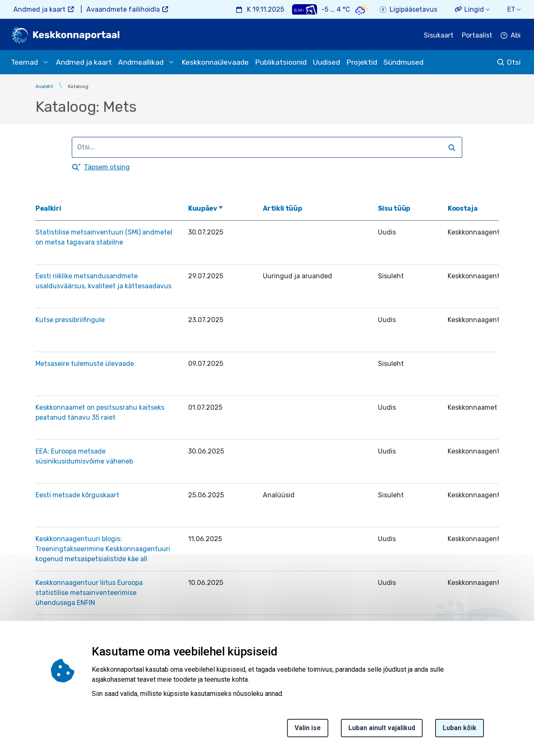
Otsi (514, 62)
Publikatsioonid (281, 62)
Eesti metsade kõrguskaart (77, 495)
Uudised (326, 62)
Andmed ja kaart (39, 9)
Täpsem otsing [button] (107, 167)
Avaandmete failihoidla (123, 9)
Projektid (362, 62)
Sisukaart (439, 35)
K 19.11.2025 (266, 9)
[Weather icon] (361, 9)
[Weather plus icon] (305, 9)
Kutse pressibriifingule (70, 320)
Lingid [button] (474, 9)
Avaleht (44, 86)
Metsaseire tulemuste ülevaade (85, 364)
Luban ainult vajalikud (382, 730)
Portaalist (477, 35)
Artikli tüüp (282, 208)
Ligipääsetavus (413, 9)
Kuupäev (206, 208)
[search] (263, 147)
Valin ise (308, 730)
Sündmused (403, 62)
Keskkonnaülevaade (215, 62)
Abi (516, 35)
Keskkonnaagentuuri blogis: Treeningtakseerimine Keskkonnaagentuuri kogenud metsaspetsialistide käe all (103, 549)
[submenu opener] (45, 62)
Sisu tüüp (394, 208)
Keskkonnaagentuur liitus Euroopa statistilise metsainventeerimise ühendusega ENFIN (89, 593)
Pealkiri (48, 208)
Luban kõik (460, 730)
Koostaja (462, 208)
